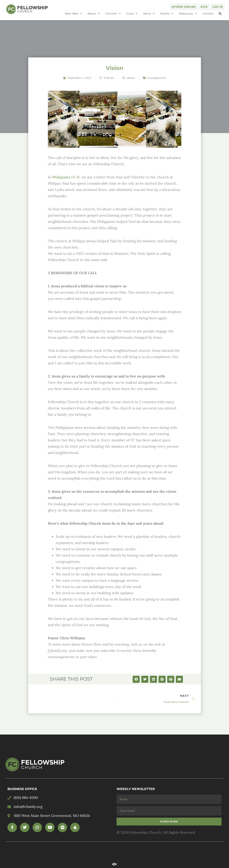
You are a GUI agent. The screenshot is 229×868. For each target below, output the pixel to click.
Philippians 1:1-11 (66, 177)
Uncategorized (156, 78)
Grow (132, 14)
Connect (113, 14)
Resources (188, 14)
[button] (220, 14)
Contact (208, 14)
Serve (149, 14)
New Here (73, 14)
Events (167, 14)
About (94, 14)
